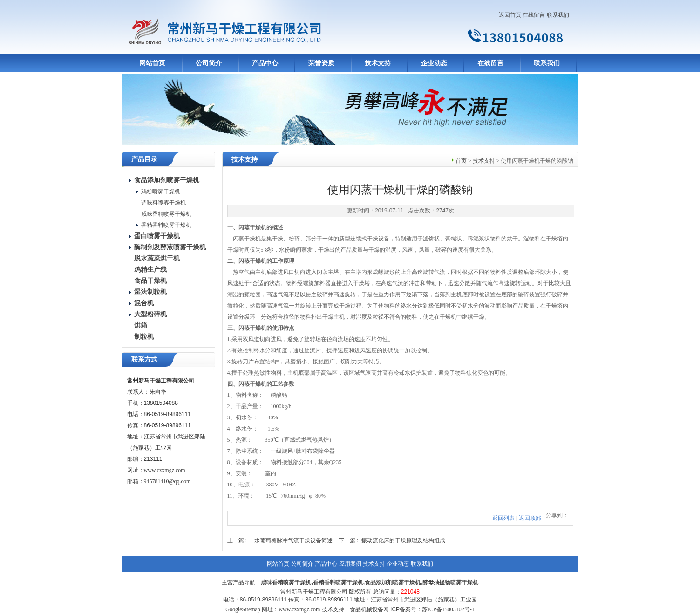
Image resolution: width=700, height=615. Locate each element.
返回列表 (503, 518)
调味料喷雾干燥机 (163, 203)
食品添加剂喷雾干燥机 (393, 582)
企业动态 (434, 63)
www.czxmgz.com (165, 470)
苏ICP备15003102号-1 (448, 609)
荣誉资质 (321, 63)
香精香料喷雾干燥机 (166, 225)
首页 (461, 161)
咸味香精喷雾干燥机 (166, 214)
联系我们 (558, 15)
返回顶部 (530, 518)
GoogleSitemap (243, 609)
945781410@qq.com (167, 481)
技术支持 (378, 63)
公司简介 (209, 63)
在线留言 (534, 15)
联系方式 (144, 359)
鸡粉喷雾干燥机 (161, 191)
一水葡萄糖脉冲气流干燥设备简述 (291, 540)
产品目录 (144, 159)
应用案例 (350, 564)
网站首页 (152, 63)
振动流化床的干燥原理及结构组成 (403, 540)
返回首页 (510, 15)
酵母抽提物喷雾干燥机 (450, 582)
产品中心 (265, 63)
